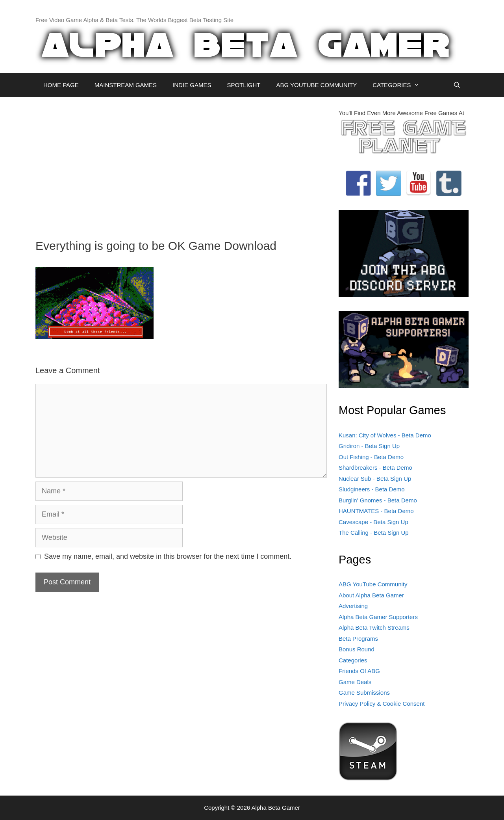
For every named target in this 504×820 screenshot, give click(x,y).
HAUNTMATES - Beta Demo (376, 511)
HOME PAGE (61, 85)
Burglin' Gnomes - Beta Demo (378, 500)
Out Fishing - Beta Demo (371, 457)
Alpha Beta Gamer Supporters (378, 617)
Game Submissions (364, 693)
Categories (353, 660)
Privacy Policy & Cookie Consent (382, 704)
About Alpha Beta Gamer (371, 595)
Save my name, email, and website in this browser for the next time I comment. (168, 556)
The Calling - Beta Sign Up (374, 533)
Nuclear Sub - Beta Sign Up (375, 479)
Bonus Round (357, 649)
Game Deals (355, 682)
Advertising (353, 606)
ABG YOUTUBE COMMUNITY (316, 85)
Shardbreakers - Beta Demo (375, 468)
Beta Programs (358, 639)
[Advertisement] (181, 164)
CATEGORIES (400, 85)
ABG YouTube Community (373, 584)
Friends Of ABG (359, 671)
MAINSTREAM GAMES (126, 85)
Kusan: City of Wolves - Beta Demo (385, 435)
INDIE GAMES (192, 85)
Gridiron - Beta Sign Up (369, 446)
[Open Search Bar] (457, 85)
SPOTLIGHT (244, 85)
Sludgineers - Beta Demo (372, 489)
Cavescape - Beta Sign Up (373, 522)
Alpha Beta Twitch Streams (374, 628)
